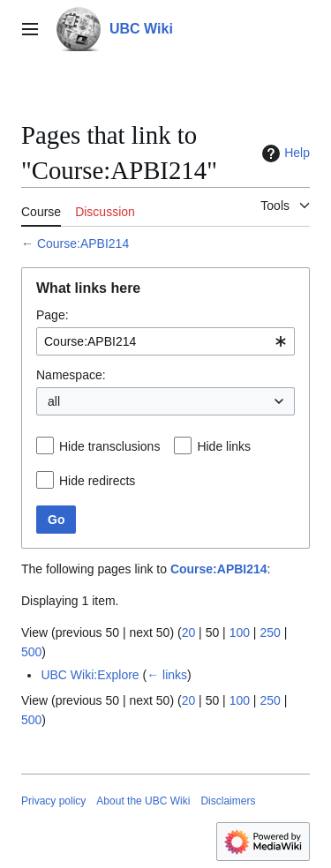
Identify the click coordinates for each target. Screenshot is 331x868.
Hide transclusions (109, 446)
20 (189, 632)
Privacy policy (53, 801)
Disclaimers (228, 801)
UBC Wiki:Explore (90, 675)
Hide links (224, 446)
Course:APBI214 (83, 243)
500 (31, 652)
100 (240, 632)
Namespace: (71, 375)
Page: (53, 315)
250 (270, 632)
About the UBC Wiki (143, 801)
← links (167, 675)
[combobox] (165, 341)
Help (284, 153)
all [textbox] (54, 401)
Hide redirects (97, 481)
